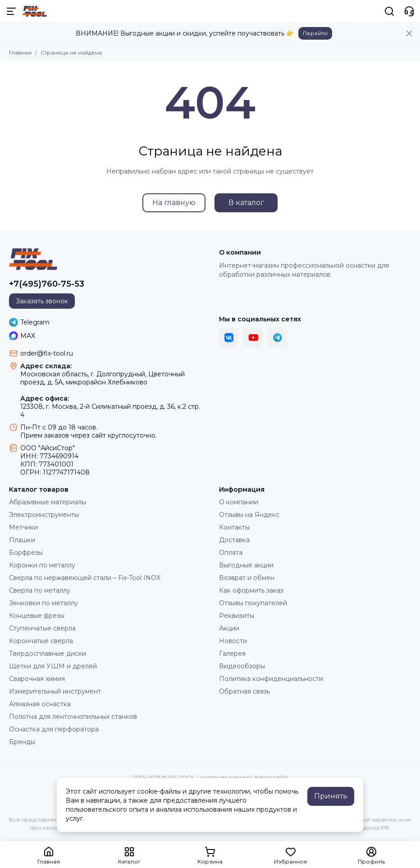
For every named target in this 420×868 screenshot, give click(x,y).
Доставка (234, 540)
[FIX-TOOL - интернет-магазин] (35, 11)
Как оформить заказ (251, 590)
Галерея (232, 653)
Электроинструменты (44, 515)
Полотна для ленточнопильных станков (73, 717)
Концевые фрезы (37, 616)
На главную (174, 203)
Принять (331, 796)
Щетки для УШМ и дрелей (53, 666)
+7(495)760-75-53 (47, 284)
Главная (20, 53)
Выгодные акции (246, 565)
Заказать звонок (42, 301)
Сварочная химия (37, 679)
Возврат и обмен (247, 578)
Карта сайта (272, 777)
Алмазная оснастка (40, 704)
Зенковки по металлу (43, 603)
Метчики (23, 527)
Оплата (231, 553)
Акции (229, 628)
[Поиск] (389, 11)
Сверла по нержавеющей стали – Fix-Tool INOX (85, 578)
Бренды (22, 742)
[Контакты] (409, 11)
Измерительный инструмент (55, 691)
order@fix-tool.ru (47, 353)
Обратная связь (244, 691)
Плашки (22, 540)
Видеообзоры (242, 666)
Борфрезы (26, 553)
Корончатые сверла (41, 641)
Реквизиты (237, 616)
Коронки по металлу (42, 565)
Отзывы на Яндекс (249, 515)
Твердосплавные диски (48, 653)
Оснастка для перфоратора (54, 729)
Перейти (315, 33)
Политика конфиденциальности (271, 679)
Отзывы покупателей (253, 603)
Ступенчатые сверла (42, 628)
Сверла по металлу (40, 590)
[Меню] (11, 11)
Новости (233, 641)
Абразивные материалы (48, 502)
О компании (239, 502)
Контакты (234, 527)
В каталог (246, 203)
